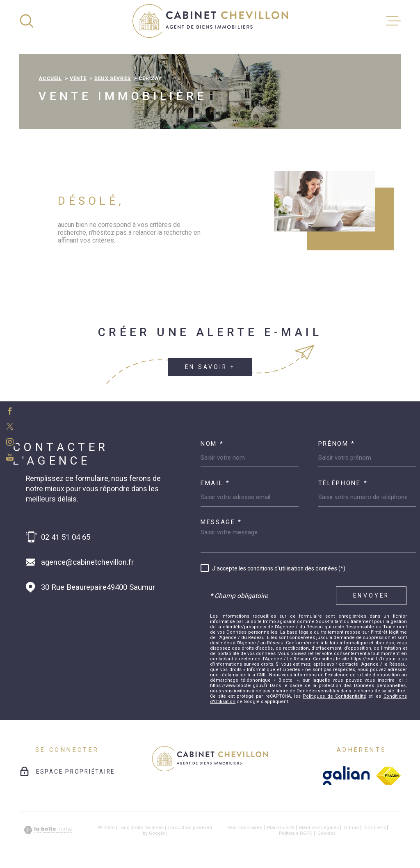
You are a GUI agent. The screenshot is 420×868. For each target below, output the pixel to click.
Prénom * (337, 444)
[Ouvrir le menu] (393, 21)
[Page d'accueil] (210, 21)
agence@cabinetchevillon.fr (87, 562)
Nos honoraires (245, 827)
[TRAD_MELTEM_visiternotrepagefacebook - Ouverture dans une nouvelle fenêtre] (10, 411)
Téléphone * (343, 483)
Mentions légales (319, 827)
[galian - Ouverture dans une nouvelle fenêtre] (346, 776)
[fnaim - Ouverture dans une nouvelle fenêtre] (388, 776)
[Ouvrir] (27, 21)
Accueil (50, 78)
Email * (215, 483)
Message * (221, 522)
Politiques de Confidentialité (334, 696)
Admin (351, 827)
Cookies (326, 834)
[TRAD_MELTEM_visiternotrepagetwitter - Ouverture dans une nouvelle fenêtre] (10, 426)
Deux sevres (113, 78)
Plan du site (281, 827)
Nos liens (375, 827)
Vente (78, 78)
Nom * (212, 444)
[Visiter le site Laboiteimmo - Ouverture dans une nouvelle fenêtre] (48, 830)
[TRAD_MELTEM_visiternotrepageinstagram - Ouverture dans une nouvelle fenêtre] (10, 442)
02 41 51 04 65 (66, 537)
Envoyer (371, 595)
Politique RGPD (296, 833)
